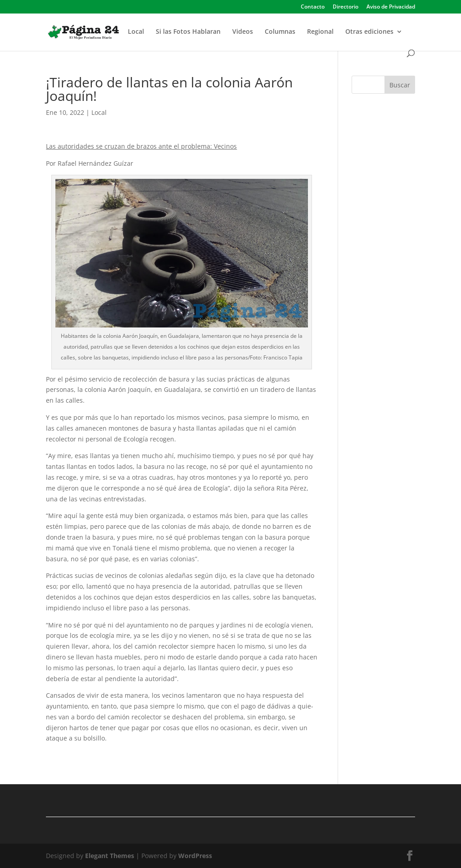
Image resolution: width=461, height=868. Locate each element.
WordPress (195, 856)
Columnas (280, 32)
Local (136, 32)
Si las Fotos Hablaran (188, 32)
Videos (243, 32)
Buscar (400, 85)
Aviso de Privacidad (391, 7)
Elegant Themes (110, 856)
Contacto (313, 7)
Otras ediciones (369, 32)
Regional (320, 32)
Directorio (346, 7)
